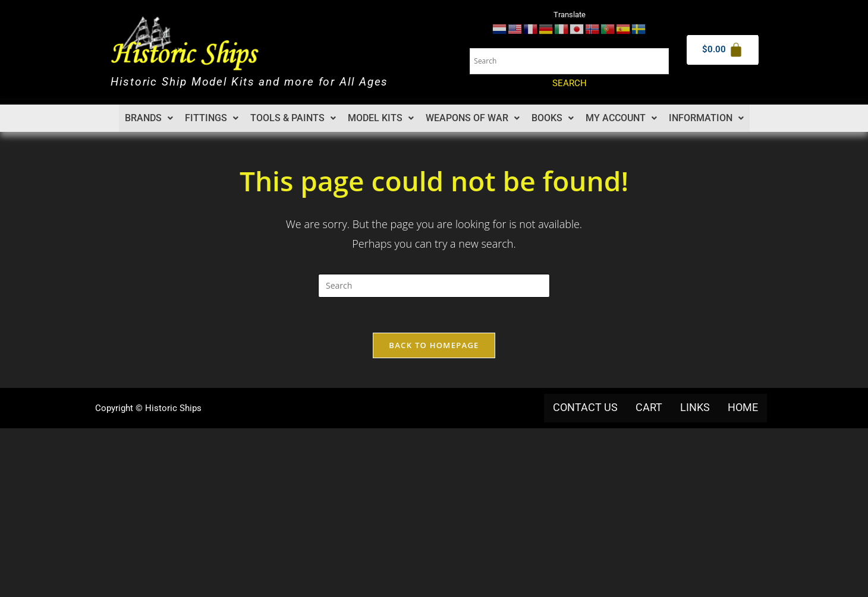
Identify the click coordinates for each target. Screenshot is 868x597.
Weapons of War (473, 118)
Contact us (585, 408)
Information (704, 118)
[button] (152, 118)
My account (620, 118)
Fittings (214, 118)
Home (743, 408)
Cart (649, 408)
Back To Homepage (434, 346)
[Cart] (723, 50)
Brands (152, 118)
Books (552, 118)
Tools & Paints (294, 118)
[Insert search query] (434, 286)
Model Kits (381, 118)
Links (695, 408)
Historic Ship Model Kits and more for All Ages (257, 82)
